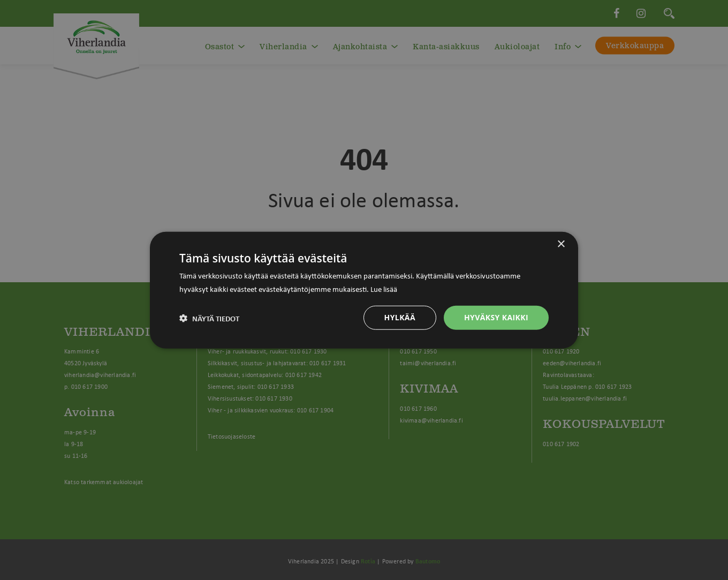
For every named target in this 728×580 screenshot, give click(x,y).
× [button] (561, 244)
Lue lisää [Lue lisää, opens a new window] (384, 288)
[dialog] (364, 290)
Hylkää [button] (400, 317)
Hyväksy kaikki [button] (496, 317)
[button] (209, 318)
